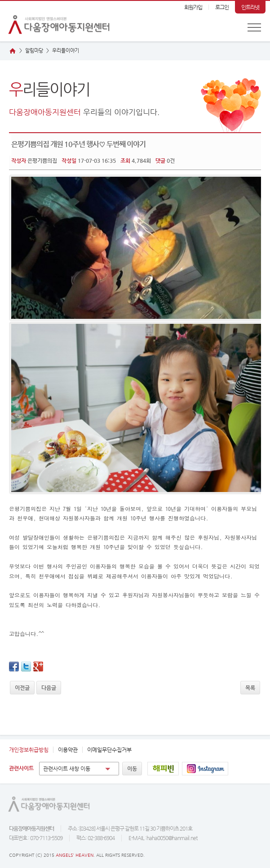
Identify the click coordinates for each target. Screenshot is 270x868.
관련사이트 (21, 768)
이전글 (22, 688)
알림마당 (34, 51)
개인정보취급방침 (29, 750)
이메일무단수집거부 (109, 750)
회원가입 (193, 7)
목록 (250, 688)
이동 (132, 769)
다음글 (49, 688)
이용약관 (68, 750)
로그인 (222, 7)
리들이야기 (66, 51)
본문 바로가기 (0, 1)
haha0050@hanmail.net (172, 838)
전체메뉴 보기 (254, 27)
